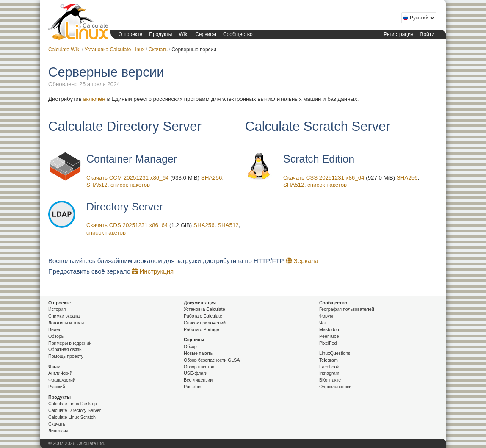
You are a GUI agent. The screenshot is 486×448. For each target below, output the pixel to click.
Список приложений (205, 323)
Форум (326, 316)
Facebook (329, 367)
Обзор (190, 346)
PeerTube (329, 336)
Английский (60, 373)
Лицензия (58, 431)
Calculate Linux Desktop (73, 404)
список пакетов (130, 185)
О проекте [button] (131, 34)
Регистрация (398, 34)
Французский (62, 380)
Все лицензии (198, 380)
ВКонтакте (330, 380)
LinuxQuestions (335, 353)
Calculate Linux (77, 22)
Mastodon (329, 329)
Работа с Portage (202, 329)
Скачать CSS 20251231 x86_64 (324, 178)
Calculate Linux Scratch (72, 417)
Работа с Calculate (203, 316)
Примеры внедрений (70, 343)
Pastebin (192, 387)
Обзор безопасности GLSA (212, 360)
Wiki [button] (184, 34)
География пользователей (347, 309)
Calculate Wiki (64, 50)
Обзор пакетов (199, 367)
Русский (57, 387)
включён (94, 99)
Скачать (158, 50)
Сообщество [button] (238, 34)
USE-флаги (196, 373)
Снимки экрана (64, 316)
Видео (55, 329)
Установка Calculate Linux (114, 50)
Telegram (329, 360)
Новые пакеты (199, 353)
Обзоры (56, 336)
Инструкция (153, 271)
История (57, 309)
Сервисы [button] (206, 34)
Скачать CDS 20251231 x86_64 (127, 225)
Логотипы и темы (66, 323)
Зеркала (302, 261)
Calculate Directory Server (75, 410)
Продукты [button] (160, 34)
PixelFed (328, 343)
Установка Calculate (204, 309)
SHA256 (212, 178)
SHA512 (97, 185)
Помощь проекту (66, 356)
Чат (323, 323)
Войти (427, 34)
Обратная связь (65, 349)
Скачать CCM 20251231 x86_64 (127, 178)
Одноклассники (335, 387)
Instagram (329, 373)
